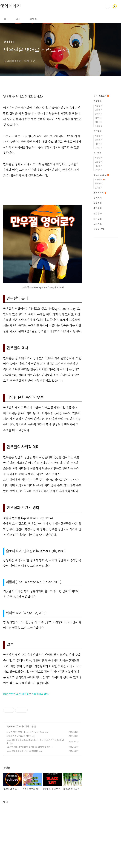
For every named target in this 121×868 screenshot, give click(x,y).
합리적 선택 (99, 229)
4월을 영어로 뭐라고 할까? (19, 780)
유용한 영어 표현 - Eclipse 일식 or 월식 (25, 776)
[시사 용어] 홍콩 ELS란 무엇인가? (22, 795)
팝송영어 (98, 203)
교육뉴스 (98, 224)
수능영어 (98, 198)
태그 (18, 19)
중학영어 (98, 208)
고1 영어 (97, 153)
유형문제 (99, 114)
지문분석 (99, 106)
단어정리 (99, 126)
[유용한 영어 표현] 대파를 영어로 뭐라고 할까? (26, 694)
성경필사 (98, 213)
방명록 (33, 19)
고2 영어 (97, 131)
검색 (107, 6)
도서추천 (98, 219)
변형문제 (99, 110)
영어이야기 (11, 6)
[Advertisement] (42, 721)
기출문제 (99, 122)
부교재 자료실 (101, 175)
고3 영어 (97, 101)
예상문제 (99, 118)
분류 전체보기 (101, 96)
